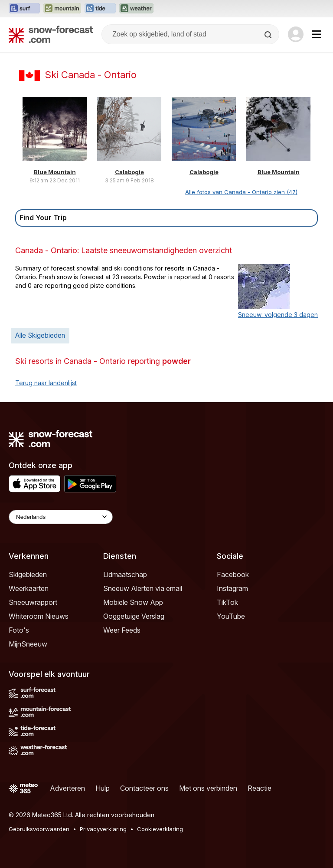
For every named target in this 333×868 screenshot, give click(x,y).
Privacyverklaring (103, 829)
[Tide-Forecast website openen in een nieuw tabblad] (100, 9)
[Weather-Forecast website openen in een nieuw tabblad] (136, 9)
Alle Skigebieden (40, 335)
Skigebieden (28, 574)
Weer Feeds (122, 630)
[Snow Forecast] (51, 34)
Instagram (232, 588)
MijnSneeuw (28, 644)
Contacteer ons (144, 788)
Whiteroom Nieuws (39, 616)
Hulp (103, 788)
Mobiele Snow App (133, 602)
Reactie (260, 788)
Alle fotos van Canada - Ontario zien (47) (241, 192)
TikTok (227, 602)
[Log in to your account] (296, 34)
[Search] (269, 35)
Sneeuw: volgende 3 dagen (278, 315)
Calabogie (129, 172)
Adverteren (67, 788)
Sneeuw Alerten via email (143, 588)
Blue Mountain (55, 172)
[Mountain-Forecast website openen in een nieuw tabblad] (62, 9)
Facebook (233, 574)
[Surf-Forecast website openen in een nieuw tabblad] (24, 9)
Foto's (19, 630)
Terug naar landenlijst (46, 383)
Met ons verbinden (208, 788)
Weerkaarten (29, 588)
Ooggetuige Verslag (134, 616)
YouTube (231, 616)
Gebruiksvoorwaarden (39, 829)
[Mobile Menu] (317, 34)
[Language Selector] (61, 517)
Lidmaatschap (125, 574)
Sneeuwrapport (33, 602)
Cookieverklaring (160, 829)
